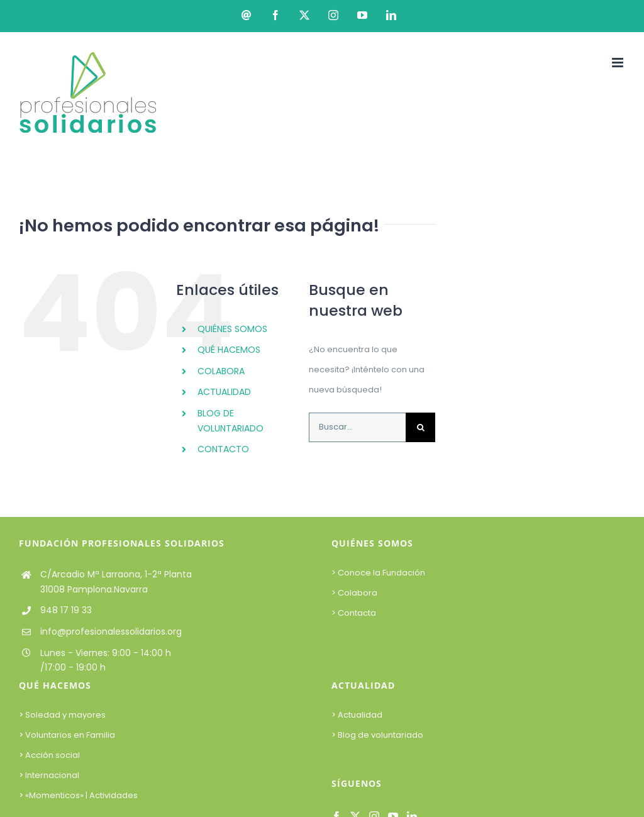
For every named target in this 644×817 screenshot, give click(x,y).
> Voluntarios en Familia (67, 735)
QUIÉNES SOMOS (232, 329)
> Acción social (49, 755)
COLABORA (221, 371)
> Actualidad (357, 715)
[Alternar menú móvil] (619, 63)
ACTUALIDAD (224, 392)
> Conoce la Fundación (379, 573)
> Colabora (355, 593)
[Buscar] (420, 427)
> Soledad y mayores (62, 715)
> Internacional (49, 775)
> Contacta (354, 613)
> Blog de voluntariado (377, 735)
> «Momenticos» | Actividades (78, 795)
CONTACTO (223, 449)
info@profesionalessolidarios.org (111, 631)
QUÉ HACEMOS (229, 350)
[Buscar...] (357, 427)
